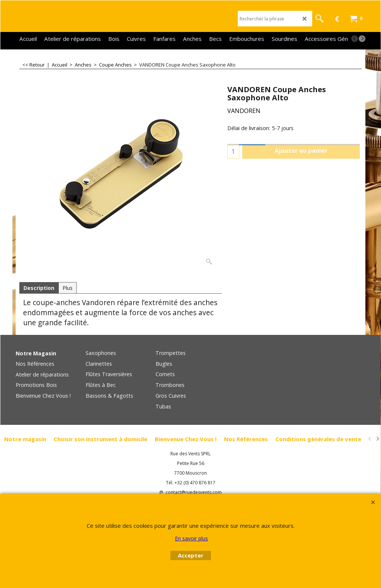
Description (39, 288)
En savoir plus (191, 538)
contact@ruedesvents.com (194, 492)
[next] (362, 39)
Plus (68, 288)
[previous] (355, 39)
